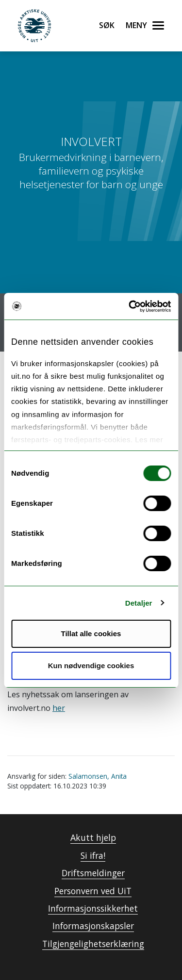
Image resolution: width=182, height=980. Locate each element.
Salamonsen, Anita (98, 776)
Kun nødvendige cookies (91, 666)
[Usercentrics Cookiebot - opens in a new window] (130, 306)
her (59, 708)
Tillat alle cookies (91, 634)
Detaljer (139, 603)
